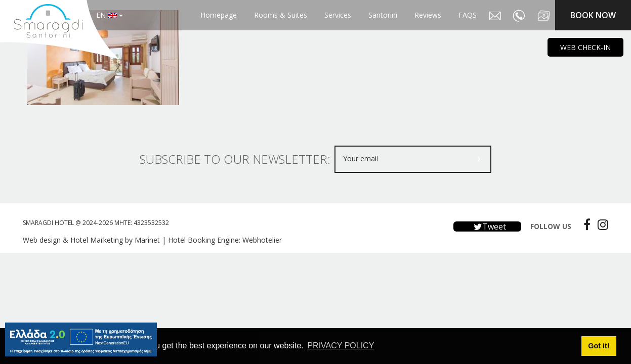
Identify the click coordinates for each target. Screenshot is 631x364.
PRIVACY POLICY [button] (341, 346)
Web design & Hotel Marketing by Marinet (91, 240)
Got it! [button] (599, 346)
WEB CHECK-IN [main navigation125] (585, 47)
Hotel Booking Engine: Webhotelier (225, 240)
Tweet (487, 226)
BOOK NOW (593, 15)
